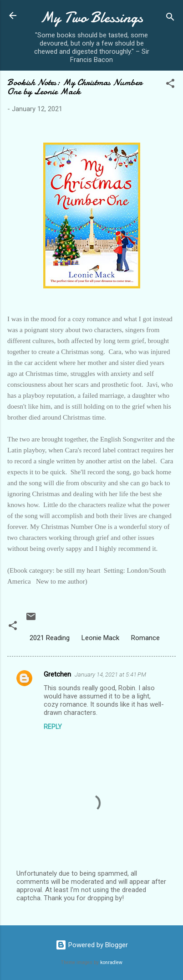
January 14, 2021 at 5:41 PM (110, 675)
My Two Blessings (91, 18)
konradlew (111, 962)
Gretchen (57, 674)
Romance (145, 638)
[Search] (170, 18)
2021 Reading (50, 638)
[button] (170, 85)
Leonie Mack (100, 638)
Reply (53, 727)
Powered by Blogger (92, 945)
